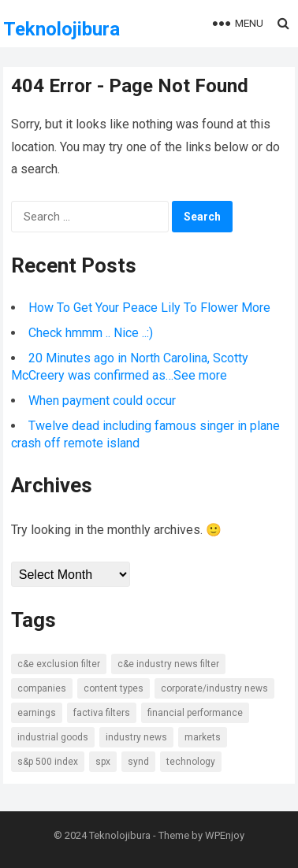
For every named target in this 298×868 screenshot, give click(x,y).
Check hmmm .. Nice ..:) (91, 333)
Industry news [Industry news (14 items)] (136, 737)
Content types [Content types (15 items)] (114, 688)
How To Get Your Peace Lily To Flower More (149, 308)
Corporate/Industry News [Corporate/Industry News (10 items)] (214, 688)
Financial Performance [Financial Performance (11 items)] (195, 713)
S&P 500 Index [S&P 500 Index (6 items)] (48, 762)
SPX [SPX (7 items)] (103, 762)
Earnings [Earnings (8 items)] (37, 713)
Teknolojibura (61, 29)
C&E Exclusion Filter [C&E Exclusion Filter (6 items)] (59, 664)
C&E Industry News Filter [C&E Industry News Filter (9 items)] (168, 664)
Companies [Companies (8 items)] (42, 688)
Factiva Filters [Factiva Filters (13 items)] (102, 713)
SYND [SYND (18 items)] (138, 762)
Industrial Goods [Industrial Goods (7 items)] (53, 737)
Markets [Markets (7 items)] (203, 737)
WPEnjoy (225, 835)
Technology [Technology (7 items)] (191, 762)
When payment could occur (102, 401)
